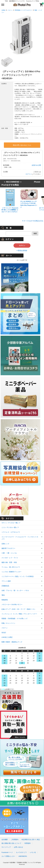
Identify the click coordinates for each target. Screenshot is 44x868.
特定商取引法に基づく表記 (31, 840)
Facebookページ (7, 852)
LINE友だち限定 (7, 637)
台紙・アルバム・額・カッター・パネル (15, 590)
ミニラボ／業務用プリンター (11, 572)
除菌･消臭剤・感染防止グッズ (12, 642)
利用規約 (28, 843)
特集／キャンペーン (8, 623)
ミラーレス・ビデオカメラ (11, 532)
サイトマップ (6, 847)
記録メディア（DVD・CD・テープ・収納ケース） (19, 609)
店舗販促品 (5, 586)
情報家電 (5, 600)
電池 (3, 595)
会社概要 (5, 840)
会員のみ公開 (36, 165)
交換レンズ (5, 544)
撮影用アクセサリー (8, 548)
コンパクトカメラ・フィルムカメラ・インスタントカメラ (20, 538)
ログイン (29, 174)
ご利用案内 (15, 840)
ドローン (10, 10)
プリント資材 (6, 581)
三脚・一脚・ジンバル (9, 553)
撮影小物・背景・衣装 (9, 562)
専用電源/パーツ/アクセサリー (24, 10)
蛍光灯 (4, 633)
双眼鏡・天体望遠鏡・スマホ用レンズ (14, 619)
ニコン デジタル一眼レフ (10, 527)
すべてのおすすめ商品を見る (33, 221)
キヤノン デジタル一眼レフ (11, 523)
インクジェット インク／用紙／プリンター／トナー (19, 614)
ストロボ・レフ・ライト (10, 558)
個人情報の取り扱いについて (11, 843)
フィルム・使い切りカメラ (11, 567)
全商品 (3, 10)
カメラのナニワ (21, 852)
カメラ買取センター (8, 856)
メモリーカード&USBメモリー (12, 604)
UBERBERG (23, 856)
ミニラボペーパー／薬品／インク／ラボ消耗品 (18, 576)
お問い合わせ (18, 847)
